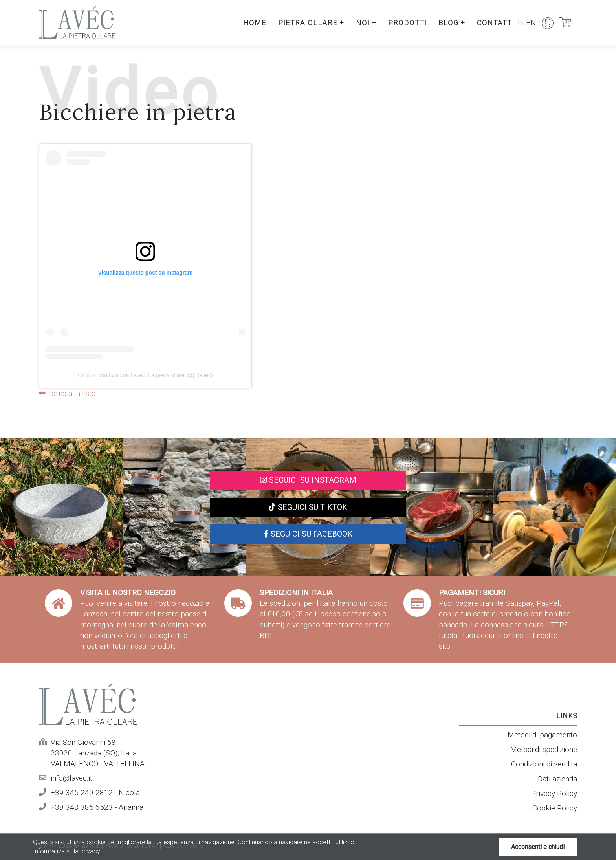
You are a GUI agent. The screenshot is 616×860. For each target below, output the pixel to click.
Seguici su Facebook (308, 534)
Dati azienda (557, 779)
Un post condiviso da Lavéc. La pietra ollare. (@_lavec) (145, 375)
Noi (363, 23)
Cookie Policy (555, 808)
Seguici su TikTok (308, 507)
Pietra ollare (308, 23)
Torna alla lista (67, 393)
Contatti (495, 23)
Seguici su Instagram (308, 480)
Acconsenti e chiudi (538, 847)
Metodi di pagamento (542, 735)
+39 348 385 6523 (82, 807)
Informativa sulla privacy (67, 851)
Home (251, 23)
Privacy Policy (554, 793)
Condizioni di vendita (544, 764)
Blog (450, 23)
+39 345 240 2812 (82, 793)
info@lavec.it (71, 778)
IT (521, 23)
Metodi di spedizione (544, 749)
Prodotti (405, 23)
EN (531, 23)
